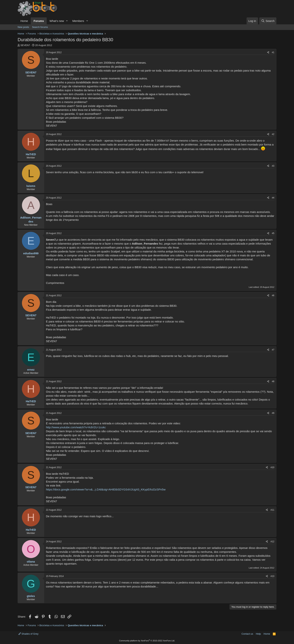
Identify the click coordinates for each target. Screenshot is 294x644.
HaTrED (31, 154)
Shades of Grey (28, 634)
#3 (273, 166)
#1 (273, 52)
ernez (31, 370)
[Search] (268, 21)
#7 (273, 350)
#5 (273, 233)
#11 (272, 510)
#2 (273, 134)
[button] (67, 21)
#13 (272, 576)
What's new (57, 21)
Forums (39, 21)
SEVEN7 (25, 45)
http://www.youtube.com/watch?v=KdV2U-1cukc (76, 427)
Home (24, 21)
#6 (273, 296)
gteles (31, 596)
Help (258, 634)
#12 (272, 542)
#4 (273, 198)
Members (78, 21)
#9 (273, 413)
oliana (31, 562)
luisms (31, 186)
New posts (23, 27)
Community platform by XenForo (147, 641)
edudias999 (31, 253)
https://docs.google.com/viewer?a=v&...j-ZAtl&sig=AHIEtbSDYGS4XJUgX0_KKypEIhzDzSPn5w (106, 489)
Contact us (247, 634)
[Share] (268, 53)
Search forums (40, 27)
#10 (272, 467)
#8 (273, 381)
